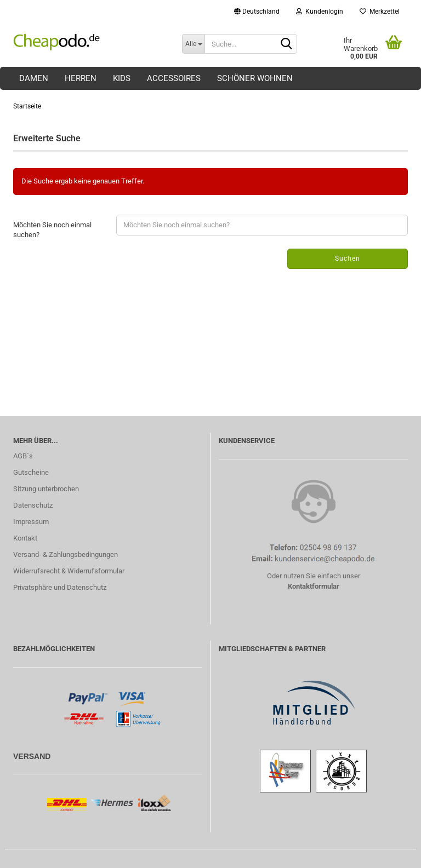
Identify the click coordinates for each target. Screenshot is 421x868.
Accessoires (174, 78)
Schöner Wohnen (255, 78)
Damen (34, 78)
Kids (122, 78)
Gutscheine (31, 472)
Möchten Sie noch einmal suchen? (52, 230)
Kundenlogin (320, 12)
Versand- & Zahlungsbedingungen (66, 554)
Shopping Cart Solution (35, 862)
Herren (81, 78)
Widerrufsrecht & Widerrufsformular (69, 571)
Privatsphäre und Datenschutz (60, 587)
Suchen (348, 258)
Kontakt (25, 538)
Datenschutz (33, 505)
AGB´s (23, 456)
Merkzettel (380, 12)
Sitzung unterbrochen (46, 489)
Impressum (31, 522)
